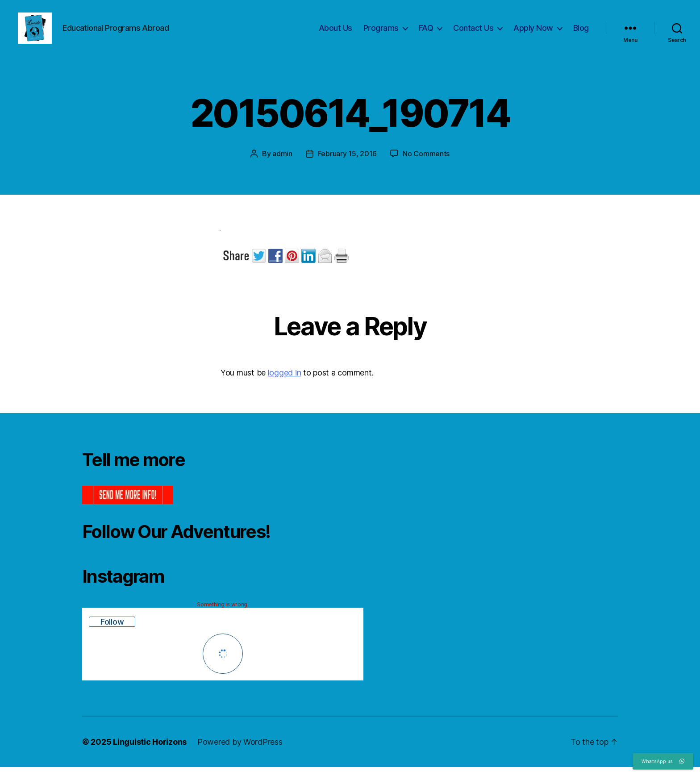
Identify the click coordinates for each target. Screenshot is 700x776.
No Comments (426, 163)
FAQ (426, 32)
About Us (335, 32)
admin (282, 163)
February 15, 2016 (347, 163)
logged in (285, 382)
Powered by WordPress (240, 751)
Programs (381, 32)
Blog (581, 32)
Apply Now (533, 32)
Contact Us (473, 32)
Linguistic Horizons (150, 751)
